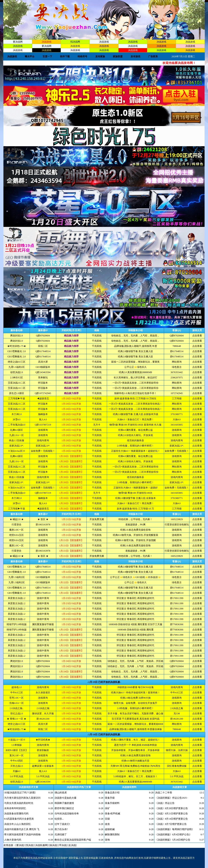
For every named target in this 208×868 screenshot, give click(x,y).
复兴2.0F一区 (17, 755)
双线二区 (43, 346)
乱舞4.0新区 (17, 430)
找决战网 (75, 42)
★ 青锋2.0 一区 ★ (17, 719)
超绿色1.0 (17, 687)
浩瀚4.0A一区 (17, 703)
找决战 (29, 845)
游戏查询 (43, 430)
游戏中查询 (43, 598)
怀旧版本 (43, 383)
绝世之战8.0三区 (17, 362)
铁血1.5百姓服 (17, 440)
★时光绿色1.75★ (17, 346)
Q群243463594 (43, 372)
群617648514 (177, 351)
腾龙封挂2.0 (17, 336)
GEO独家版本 (43, 367)
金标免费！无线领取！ (43, 451)
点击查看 (197, 336)
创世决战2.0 (17, 372)
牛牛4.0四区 (17, 761)
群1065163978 (43, 525)
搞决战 (53, 845)
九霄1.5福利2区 (17, 367)
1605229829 (177, 519)
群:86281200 (43, 719)
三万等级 (177, 399)
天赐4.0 (17, 771)
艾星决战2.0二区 (17, 383)
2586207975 (177, 378)
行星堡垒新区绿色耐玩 (177, 525)
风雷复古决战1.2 (17, 598)
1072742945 (177, 393)
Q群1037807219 (43, 425)
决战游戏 (104, 42)
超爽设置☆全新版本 (43, 766)
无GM (177, 714)
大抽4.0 (177, 419)
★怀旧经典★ (43, 740)
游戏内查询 (43, 440)
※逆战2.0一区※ (17, 740)
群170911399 (177, 598)
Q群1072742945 (43, 393)
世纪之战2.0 (17, 714)
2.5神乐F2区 (17, 378)
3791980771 (177, 414)
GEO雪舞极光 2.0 (17, 351)
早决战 (63, 845)
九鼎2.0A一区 (17, 435)
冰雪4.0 (17, 419)
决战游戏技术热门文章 (79, 787)
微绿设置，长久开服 (43, 714)
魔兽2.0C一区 (16, 530)
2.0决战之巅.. (17, 708)
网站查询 (177, 362)
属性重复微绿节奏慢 (43, 624)
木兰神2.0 (17, 414)
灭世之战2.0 (17, 766)
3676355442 (177, 372)
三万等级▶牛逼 (17, 399)
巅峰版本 (43, 414)
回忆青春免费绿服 (177, 766)
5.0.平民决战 (17, 776)
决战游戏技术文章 (28, 787)
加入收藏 (188, 16)
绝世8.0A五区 (17, 535)
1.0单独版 (17, 745)
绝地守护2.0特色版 (17, 624)
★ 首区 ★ (43, 519)
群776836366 (177, 624)
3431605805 (177, 425)
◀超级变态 (43, 399)
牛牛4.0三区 (17, 693)
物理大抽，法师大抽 (177, 750)
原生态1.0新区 (17, 393)
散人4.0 (43, 419)
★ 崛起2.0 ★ (17, 519)
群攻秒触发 (43, 750)
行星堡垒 (17, 525)
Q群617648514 (43, 351)
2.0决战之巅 (43, 708)
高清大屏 (43, 362)
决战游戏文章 (180, 787)
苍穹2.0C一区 (16, 698)
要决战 (20, 845)
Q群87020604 (43, 336)
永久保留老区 (43, 693)
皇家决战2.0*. (17, 446)
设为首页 (188, 7)
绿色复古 (177, 367)
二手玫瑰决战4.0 (17, 425)
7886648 (177, 346)
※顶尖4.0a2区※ (17, 451)
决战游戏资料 (129, 787)
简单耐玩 (43, 378)
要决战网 (18, 42)
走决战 (72, 845)
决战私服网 (41, 845)
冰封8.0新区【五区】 (17, 750)
